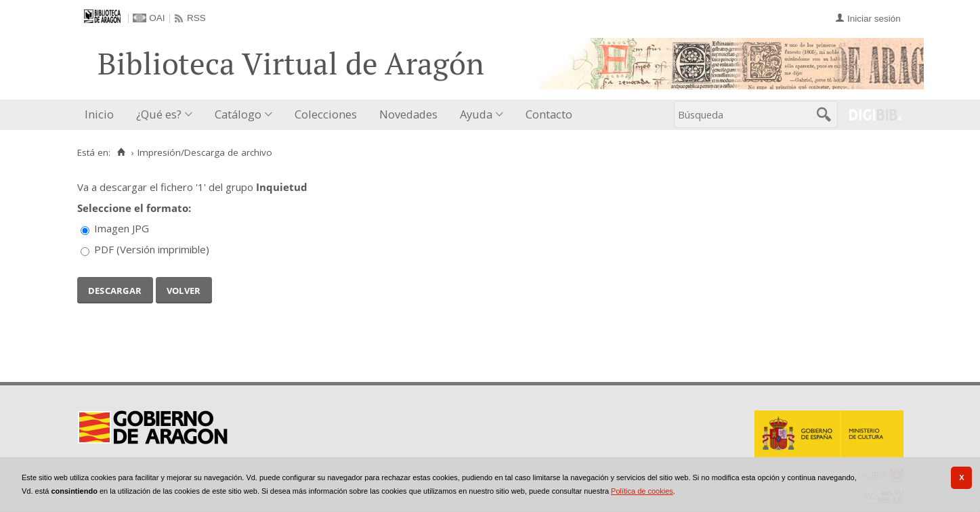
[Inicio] (122, 152)
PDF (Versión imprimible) (152, 249)
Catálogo (238, 114)
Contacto (549, 114)
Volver (184, 289)
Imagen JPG (122, 228)
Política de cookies (642, 491)
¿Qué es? (159, 114)
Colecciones (326, 114)
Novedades (408, 114)
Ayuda (476, 114)
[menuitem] (102, 115)
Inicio (99, 114)
